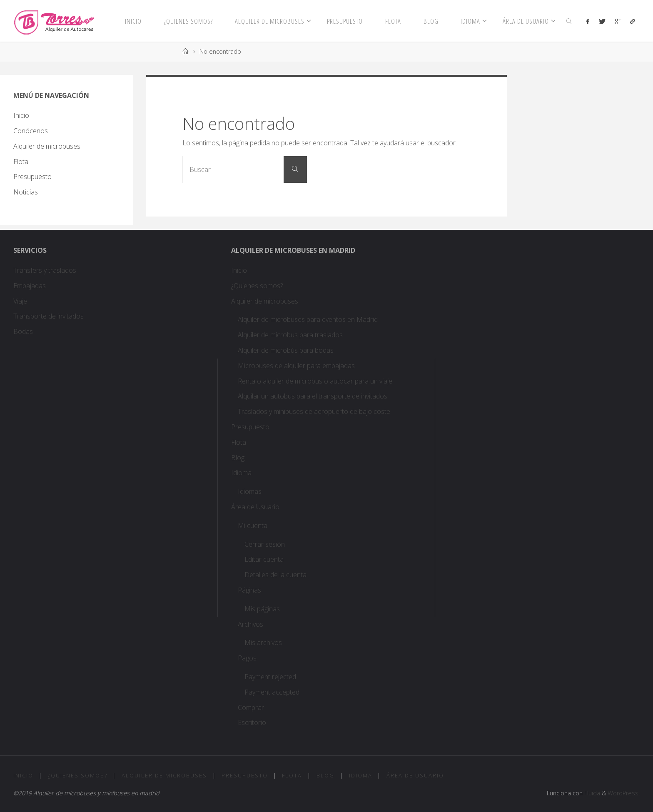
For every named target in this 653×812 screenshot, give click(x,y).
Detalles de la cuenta (275, 575)
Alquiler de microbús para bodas (286, 350)
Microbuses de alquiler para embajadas (296, 366)
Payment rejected (270, 677)
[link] (569, 21)
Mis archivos (263, 643)
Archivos (250, 624)
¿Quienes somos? (257, 286)
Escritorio (252, 722)
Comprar (251, 707)
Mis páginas (262, 609)
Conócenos (31, 131)
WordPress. (624, 793)
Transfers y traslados (46, 270)
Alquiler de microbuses (47, 146)
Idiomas (250, 491)
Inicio (21, 115)
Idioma (241, 473)
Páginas (249, 590)
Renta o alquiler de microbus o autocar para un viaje (315, 381)
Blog (238, 458)
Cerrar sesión (265, 544)
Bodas (23, 331)
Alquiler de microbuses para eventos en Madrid (308, 319)
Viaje (20, 301)
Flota (21, 162)
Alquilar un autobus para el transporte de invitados (313, 396)
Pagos (247, 658)
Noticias (26, 192)
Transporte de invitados (49, 316)
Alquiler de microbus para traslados (291, 335)
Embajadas (30, 286)
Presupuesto (32, 177)
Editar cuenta (264, 559)
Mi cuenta (253, 526)
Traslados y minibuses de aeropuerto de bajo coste (314, 411)
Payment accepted (272, 692)
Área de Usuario (255, 507)
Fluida (591, 793)
